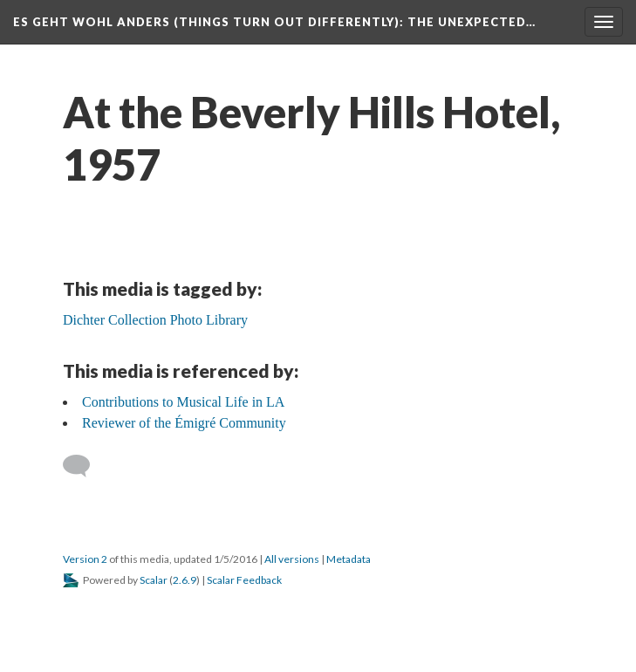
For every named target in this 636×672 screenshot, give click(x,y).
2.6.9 (185, 580)
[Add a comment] (84, 466)
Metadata (349, 559)
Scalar (154, 580)
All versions (292, 559)
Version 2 (85, 559)
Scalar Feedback (244, 580)
